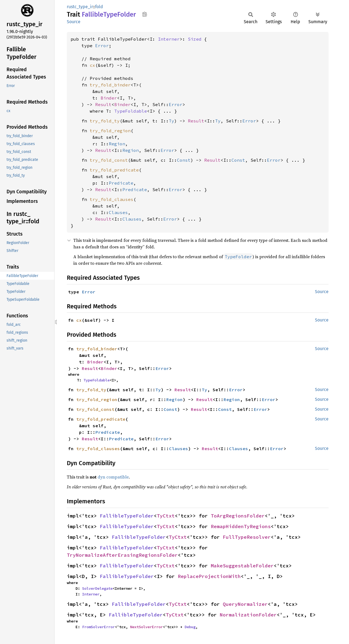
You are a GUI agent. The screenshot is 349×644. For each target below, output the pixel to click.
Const (184, 160)
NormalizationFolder (248, 615)
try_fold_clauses (112, 199)
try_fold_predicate (114, 170)
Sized (195, 39)
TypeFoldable (131, 111)
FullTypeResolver (247, 537)
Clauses (118, 212)
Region (117, 144)
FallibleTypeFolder (127, 516)
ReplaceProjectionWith (209, 576)
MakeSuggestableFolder (242, 566)
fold (99, 7)
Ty (172, 121)
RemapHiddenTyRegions (241, 526)
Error (102, 46)
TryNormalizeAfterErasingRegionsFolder (122, 555)
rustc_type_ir (80, 7)
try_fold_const (109, 160)
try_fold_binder (110, 85)
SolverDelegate (97, 588)
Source (74, 22)
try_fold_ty (105, 121)
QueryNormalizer (245, 604)
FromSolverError (98, 627)
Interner (169, 39)
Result (103, 104)
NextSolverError (146, 627)
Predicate (121, 183)
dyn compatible (113, 477)
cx (92, 65)
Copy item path (145, 14)
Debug (190, 627)
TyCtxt (166, 516)
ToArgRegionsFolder (238, 516)
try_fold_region (110, 131)
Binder (109, 98)
